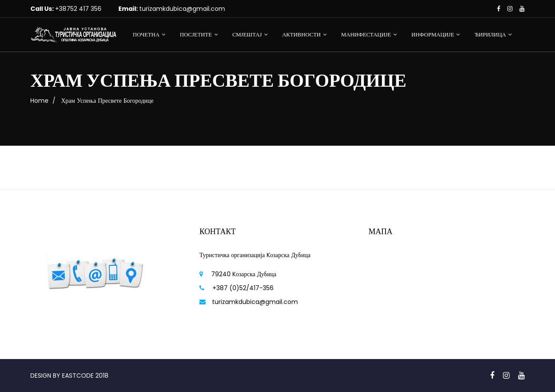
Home (39, 101)
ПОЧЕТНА (146, 34)
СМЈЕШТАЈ (247, 34)
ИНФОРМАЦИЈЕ (433, 34)
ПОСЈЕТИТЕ (196, 34)
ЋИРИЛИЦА (490, 34)
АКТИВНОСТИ (302, 34)
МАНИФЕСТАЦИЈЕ (366, 34)
